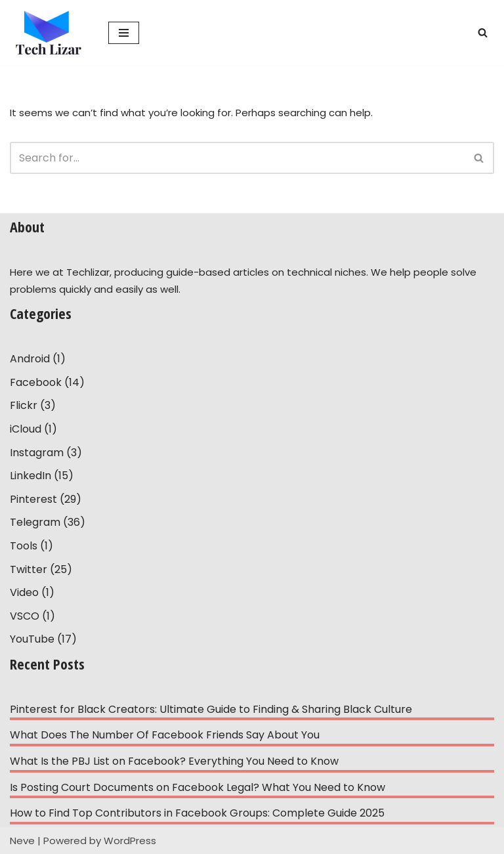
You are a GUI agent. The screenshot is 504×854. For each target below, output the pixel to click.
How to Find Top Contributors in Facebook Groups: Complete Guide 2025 (197, 813)
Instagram (37, 453)
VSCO (25, 616)
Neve (22, 841)
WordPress (130, 841)
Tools (24, 546)
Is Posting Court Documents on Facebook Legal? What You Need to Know (198, 787)
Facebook (36, 382)
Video (24, 592)
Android (30, 359)
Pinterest (33, 499)
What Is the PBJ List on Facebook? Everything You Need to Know (174, 761)
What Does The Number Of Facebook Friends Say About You (165, 735)
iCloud (26, 429)
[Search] (483, 32)
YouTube (32, 639)
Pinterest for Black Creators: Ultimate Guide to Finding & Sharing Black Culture (211, 709)
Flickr (24, 405)
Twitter (29, 569)
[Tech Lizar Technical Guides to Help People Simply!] (49, 32)
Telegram (35, 522)
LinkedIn (31, 476)
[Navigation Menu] (124, 33)
